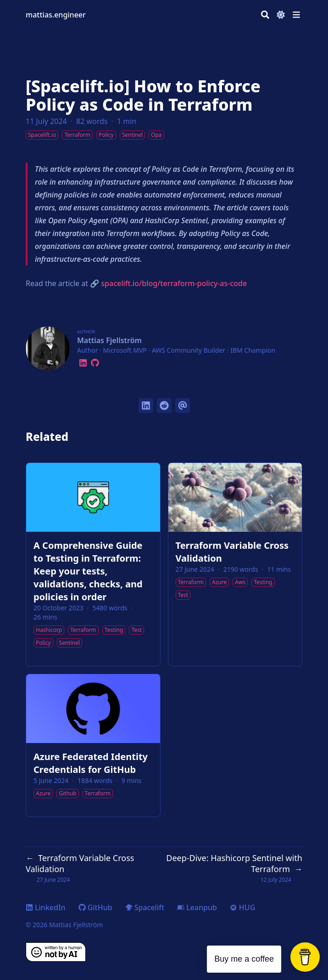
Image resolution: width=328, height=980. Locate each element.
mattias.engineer (56, 15)
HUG (242, 907)
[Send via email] (183, 406)
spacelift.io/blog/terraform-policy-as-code (174, 283)
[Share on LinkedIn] (146, 406)
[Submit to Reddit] (164, 406)
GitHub (95, 907)
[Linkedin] (83, 361)
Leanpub (197, 907)
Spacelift (145, 907)
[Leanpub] (103, 361)
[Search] (265, 15)
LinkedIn (46, 907)
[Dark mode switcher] (281, 15)
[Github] (95, 361)
